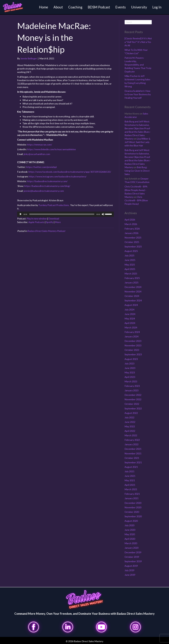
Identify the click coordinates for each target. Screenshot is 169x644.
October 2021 (132, 458)
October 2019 (132, 556)
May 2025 (130, 264)
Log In (157, 7)
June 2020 (130, 530)
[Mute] (103, 214)
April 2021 (130, 485)
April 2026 (130, 219)
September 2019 (133, 561)
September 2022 (133, 408)
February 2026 (132, 228)
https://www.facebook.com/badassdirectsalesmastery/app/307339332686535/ (70, 171)
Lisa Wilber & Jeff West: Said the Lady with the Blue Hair (137, 142)
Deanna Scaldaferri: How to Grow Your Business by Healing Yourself (138, 94)
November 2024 (133, 291)
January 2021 (131, 498)
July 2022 (129, 417)
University (139, 7)
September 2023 (133, 354)
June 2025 (130, 260)
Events (120, 7)
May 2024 (130, 318)
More (58, 222)
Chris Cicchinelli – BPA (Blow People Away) (136, 200)
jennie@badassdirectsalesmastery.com (44, 190)
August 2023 (131, 359)
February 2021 (132, 494)
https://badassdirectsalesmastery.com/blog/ (47, 186)
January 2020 (131, 547)
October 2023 (132, 350)
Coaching (75, 7)
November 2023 (133, 345)
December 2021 (133, 449)
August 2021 (131, 466)
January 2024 (131, 336)
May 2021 (130, 480)
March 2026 (131, 224)
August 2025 (131, 251)
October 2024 (132, 296)
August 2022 (131, 413)
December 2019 (133, 552)
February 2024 (132, 332)
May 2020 (130, 534)
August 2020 (131, 520)
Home (43, 7)
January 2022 (131, 444)
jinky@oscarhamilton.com (37, 154)
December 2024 (133, 287)
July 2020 (129, 525)
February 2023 (132, 386)
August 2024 (131, 305)
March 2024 (131, 327)
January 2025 (131, 282)
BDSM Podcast (98, 7)
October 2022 (132, 404)
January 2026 (131, 233)
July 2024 (129, 309)
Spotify (50, 222)
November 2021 (133, 453)
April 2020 (130, 538)
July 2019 (129, 570)
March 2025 (131, 273)
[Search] (138, 22)
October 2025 (132, 242)
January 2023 (131, 390)
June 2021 (130, 475)
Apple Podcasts (36, 222)
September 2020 (133, 516)
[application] (65, 214)
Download (54, 218)
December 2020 (133, 502)
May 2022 (130, 426)
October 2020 (132, 511)
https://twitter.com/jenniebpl (41, 167)
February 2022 (132, 440)
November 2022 (133, 399)
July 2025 (129, 255)
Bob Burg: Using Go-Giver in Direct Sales (137, 170)
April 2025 (130, 269)
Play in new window (37, 218)
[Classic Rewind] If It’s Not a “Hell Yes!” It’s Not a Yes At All (138, 42)
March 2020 (131, 543)
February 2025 (132, 278)
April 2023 (130, 377)
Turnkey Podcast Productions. (54, 205)
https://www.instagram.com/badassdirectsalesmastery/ (58, 176)
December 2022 (133, 395)
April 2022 (130, 430)
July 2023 (129, 363)
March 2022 (131, 435)
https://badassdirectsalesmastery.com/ (47, 181)
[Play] (21, 214)
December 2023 (133, 341)
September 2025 (133, 246)
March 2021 (131, 489)
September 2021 (133, 462)
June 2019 (130, 574)
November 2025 (133, 237)
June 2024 (130, 314)
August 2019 (131, 565)
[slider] (62, 214)
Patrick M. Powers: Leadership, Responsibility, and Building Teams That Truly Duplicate (138, 64)
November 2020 (133, 507)
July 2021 (129, 471)
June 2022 (130, 422)
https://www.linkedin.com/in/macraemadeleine (51, 149)
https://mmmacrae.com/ (40, 144)
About (58, 7)
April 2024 (130, 323)
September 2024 (133, 300)
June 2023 (130, 368)
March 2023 (131, 381)
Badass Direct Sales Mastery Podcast (46, 231)
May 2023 (130, 372)
